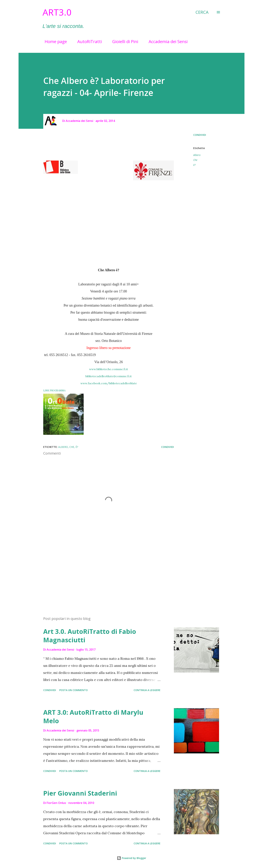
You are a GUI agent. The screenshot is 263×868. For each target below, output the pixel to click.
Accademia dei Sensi (166, 41)
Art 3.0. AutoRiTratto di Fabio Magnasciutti (90, 636)
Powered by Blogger (131, 858)
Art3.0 (57, 12)
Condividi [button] (200, 135)
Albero (197, 155)
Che (195, 160)
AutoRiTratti (87, 41)
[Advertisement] (103, 572)
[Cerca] (202, 12)
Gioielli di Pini (123, 41)
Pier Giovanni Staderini (80, 793)
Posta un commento (74, 690)
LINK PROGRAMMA (54, 391)
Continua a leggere (147, 690)
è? (194, 165)
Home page (54, 41)
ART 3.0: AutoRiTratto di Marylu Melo (93, 717)
